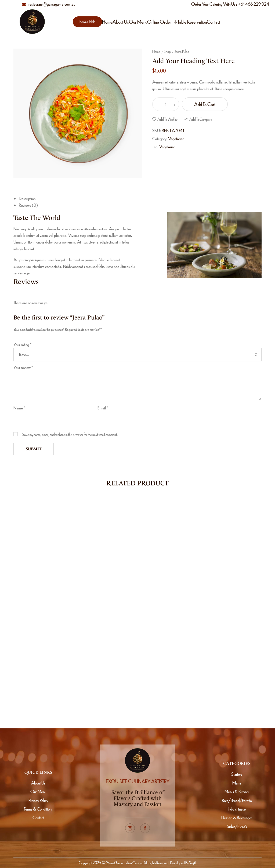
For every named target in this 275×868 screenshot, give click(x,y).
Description (27, 198)
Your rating (22, 344)
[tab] (140, 199)
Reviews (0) (28, 205)
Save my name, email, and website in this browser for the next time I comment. (70, 434)
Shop (167, 51)
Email (103, 408)
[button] (87, 22)
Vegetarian (176, 138)
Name (19, 408)
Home (156, 51)
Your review (23, 367)
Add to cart (205, 104)
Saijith (193, 863)
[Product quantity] (166, 104)
